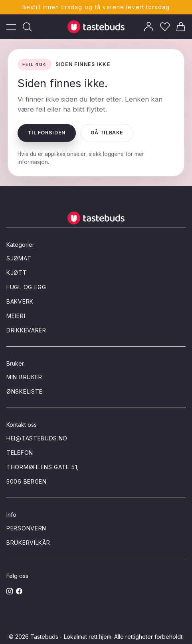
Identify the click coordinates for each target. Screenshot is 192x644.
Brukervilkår (28, 543)
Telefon (20, 453)
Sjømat (19, 258)
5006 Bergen (27, 481)
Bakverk (20, 301)
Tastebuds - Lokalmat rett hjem (71, 637)
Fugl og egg (26, 287)
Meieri (16, 316)
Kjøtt (17, 273)
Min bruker (24, 377)
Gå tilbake (107, 133)
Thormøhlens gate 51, (43, 467)
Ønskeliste (25, 391)
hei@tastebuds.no (37, 438)
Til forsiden (47, 133)
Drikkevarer (26, 330)
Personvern (26, 528)
